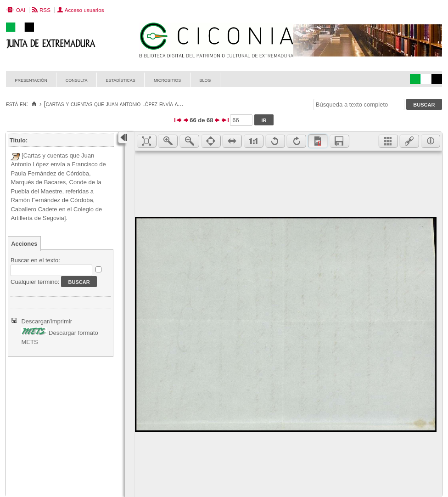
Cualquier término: (35, 282)
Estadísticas (121, 80)
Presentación (31, 80)
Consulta (77, 80)
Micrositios (168, 80)
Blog (205, 80)
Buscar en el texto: (35, 260)
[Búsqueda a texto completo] (359, 104)
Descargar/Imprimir (47, 321)
